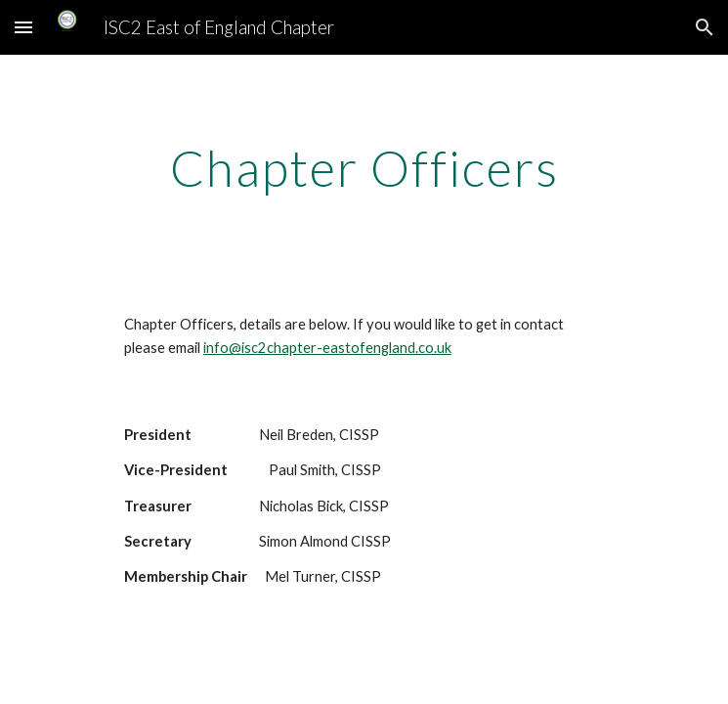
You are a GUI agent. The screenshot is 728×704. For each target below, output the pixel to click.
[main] (364, 168)
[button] (23, 27)
